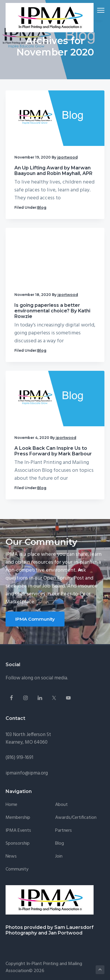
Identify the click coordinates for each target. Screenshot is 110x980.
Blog (42, 207)
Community (17, 869)
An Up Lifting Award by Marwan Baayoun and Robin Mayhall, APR (53, 171)
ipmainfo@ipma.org (27, 773)
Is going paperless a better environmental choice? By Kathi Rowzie (52, 311)
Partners (64, 831)
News (11, 857)
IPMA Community (35, 619)
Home (11, 805)
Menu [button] (98, 10)
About (61, 805)
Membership (18, 818)
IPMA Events (18, 831)
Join (59, 857)
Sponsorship (18, 844)
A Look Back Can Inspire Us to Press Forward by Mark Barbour (53, 451)
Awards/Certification (76, 818)
